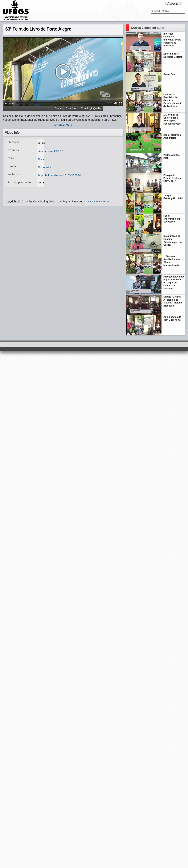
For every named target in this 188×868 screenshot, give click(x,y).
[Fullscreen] (121, 103)
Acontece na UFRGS (51, 151)
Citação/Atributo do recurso (98, 202)
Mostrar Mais (63, 125)
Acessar (173, 4)
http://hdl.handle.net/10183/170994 (59, 175)
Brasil (42, 159)
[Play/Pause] (6, 103)
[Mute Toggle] (116, 103)
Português (45, 167)
